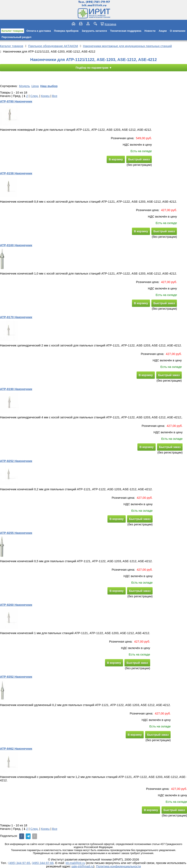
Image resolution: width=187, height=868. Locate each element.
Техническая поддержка (126, 31)
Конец (45, 96)
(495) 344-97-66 (43, 863)
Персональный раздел (16, 37)
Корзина (110, 24)
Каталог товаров (12, 31)
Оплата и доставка (39, 31)
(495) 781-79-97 (98, 2)
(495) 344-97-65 (19, 863)
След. (35, 96)
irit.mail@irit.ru (94, 5)
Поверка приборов (66, 31)
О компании (177, 31)
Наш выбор (49, 86)
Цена (35, 86)
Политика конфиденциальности (118, 866)
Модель (24, 86)
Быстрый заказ (139, 159)
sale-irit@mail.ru (82, 866)
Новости (150, 31)
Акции (163, 31)
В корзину (116, 159)
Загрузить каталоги (94, 31)
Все (55, 96)
